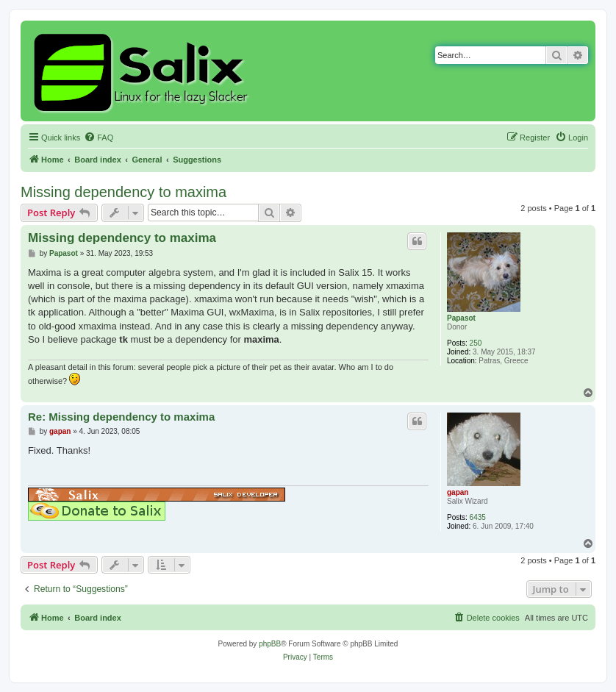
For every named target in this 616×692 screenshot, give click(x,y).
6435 (478, 517)
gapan (458, 492)
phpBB (270, 644)
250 (476, 343)
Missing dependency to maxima (123, 192)
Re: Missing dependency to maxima (121, 417)
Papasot (461, 318)
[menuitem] (99, 138)
